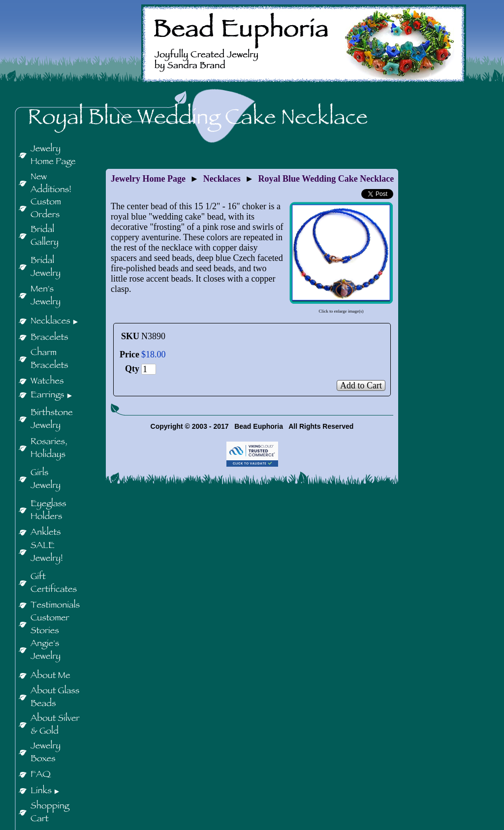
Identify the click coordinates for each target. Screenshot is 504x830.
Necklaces (222, 179)
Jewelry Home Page (148, 179)
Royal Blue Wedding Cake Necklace (326, 179)
